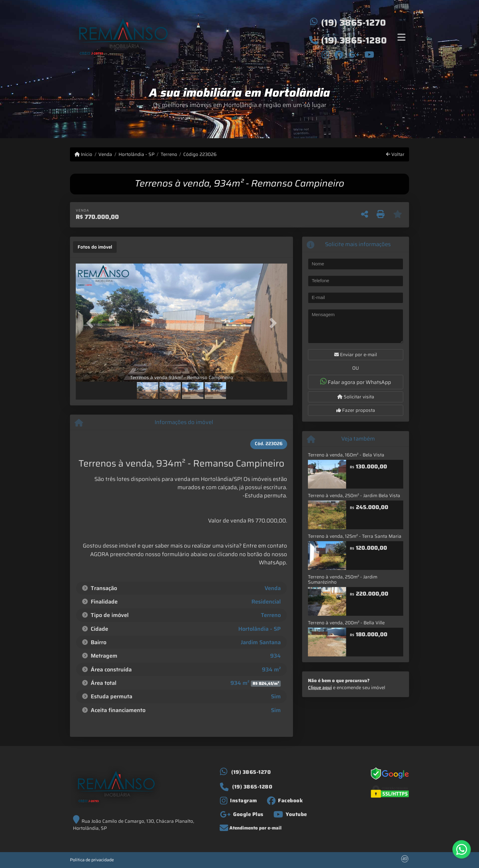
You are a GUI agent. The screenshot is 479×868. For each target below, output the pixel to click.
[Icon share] (326, 54)
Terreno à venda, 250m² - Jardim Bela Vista (354, 496)
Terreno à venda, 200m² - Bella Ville (346, 623)
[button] (92, 323)
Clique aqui (320, 688)
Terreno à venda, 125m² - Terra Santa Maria (355, 536)
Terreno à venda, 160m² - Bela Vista (346, 455)
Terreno (169, 155)
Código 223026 (200, 155)
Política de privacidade (92, 860)
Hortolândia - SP (137, 155)
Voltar (395, 155)
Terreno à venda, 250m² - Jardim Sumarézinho (343, 580)
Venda (105, 155)
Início (83, 155)
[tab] (95, 247)
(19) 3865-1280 (354, 40)
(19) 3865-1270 (353, 23)
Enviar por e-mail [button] (356, 355)
